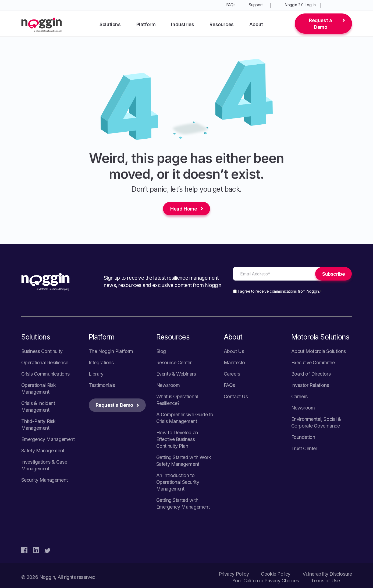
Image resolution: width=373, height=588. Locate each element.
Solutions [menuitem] (110, 24)
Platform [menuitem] (146, 24)
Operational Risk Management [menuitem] (39, 388)
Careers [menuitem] (232, 374)
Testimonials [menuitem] (102, 385)
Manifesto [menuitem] (234, 363)
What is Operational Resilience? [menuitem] (177, 400)
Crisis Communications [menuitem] (45, 374)
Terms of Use (325, 581)
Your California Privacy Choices (266, 581)
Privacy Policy (234, 574)
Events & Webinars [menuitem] (176, 374)
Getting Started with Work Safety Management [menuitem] (184, 461)
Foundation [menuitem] (303, 437)
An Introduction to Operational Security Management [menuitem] (178, 482)
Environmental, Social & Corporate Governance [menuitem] (316, 422)
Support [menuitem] (256, 5)
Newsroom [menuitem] (168, 385)
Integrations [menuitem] (101, 363)
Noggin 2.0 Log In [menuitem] (300, 5)
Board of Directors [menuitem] (311, 374)
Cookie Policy (276, 574)
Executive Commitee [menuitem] (313, 363)
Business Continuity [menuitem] (42, 351)
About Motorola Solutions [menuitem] (319, 351)
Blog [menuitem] (161, 351)
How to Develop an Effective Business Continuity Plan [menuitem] (177, 439)
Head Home (184, 209)
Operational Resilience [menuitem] (45, 363)
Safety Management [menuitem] (43, 451)
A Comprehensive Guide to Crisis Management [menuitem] (185, 418)
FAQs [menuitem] (231, 5)
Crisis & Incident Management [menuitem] (38, 407)
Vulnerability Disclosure (327, 574)
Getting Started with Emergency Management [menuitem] (183, 503)
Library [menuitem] (96, 374)
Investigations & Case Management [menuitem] (44, 465)
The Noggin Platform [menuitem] (111, 351)
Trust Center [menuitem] (304, 448)
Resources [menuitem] (221, 24)
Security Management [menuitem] (45, 480)
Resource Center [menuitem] (174, 363)
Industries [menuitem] (182, 24)
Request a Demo (320, 24)
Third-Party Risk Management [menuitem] (39, 425)
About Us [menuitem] (234, 351)
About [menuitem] (256, 24)
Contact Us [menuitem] (236, 396)
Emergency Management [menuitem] (48, 439)
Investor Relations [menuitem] (310, 385)
